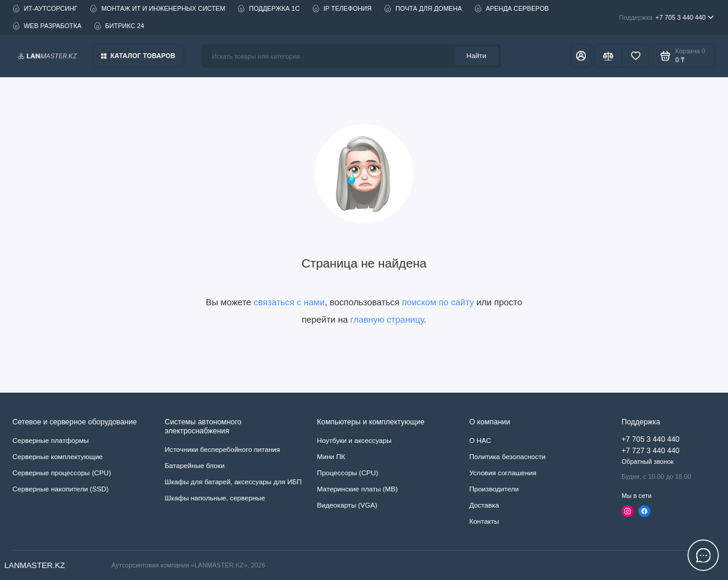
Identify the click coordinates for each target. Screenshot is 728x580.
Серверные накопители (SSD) (61, 489)
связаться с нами (289, 302)
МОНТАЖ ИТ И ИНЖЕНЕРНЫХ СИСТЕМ (157, 9)
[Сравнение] (608, 56)
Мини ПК (331, 457)
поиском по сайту (438, 302)
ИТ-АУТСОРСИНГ (45, 9)
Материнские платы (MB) (357, 489)
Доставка (484, 505)
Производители (494, 489)
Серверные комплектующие (58, 457)
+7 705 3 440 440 (666, 18)
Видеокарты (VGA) (347, 505)
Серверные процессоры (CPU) (62, 473)
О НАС (480, 441)
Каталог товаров (138, 56)
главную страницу (387, 320)
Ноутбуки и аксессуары (354, 441)
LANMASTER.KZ (35, 565)
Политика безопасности (507, 457)
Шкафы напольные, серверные (215, 498)
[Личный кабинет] (581, 56)
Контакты (484, 521)
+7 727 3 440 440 (651, 451)
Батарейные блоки (194, 466)
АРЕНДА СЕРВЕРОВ (512, 9)
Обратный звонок (648, 461)
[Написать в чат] (703, 555)
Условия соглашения (502, 473)
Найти (476, 56)
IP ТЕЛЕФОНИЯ (342, 9)
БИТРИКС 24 (119, 26)
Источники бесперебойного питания (222, 450)
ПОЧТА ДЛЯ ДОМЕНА (423, 9)
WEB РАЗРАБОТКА (47, 26)
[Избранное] (636, 56)
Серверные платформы (51, 441)
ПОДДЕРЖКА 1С (269, 9)
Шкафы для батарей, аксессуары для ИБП (233, 482)
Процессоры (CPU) (348, 473)
